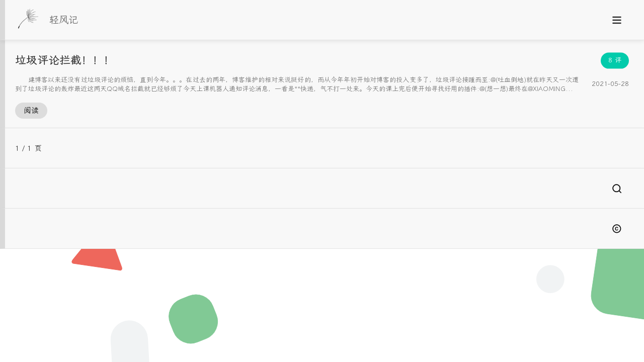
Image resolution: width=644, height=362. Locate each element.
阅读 (31, 111)
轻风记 (64, 20)
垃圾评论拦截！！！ (65, 60)
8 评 (615, 60)
